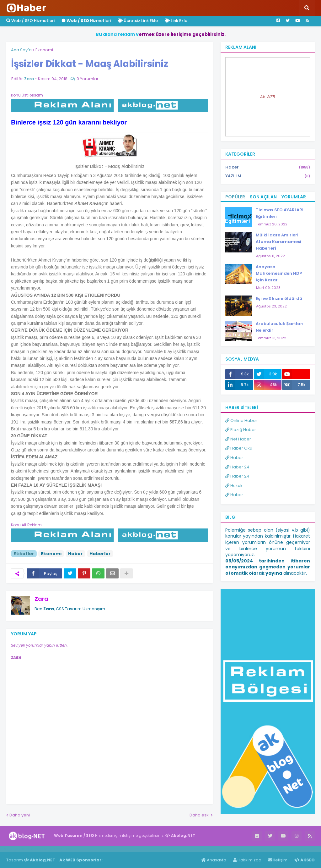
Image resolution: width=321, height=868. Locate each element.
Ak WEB (268, 97)
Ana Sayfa (21, 50)
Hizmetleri (86, 21)
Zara (41, 599)
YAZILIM (268, 176)
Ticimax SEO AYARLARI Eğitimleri (280, 213)
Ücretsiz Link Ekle (138, 21)
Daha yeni (20, 815)
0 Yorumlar (88, 79)
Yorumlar (294, 197)
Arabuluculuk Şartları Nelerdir (280, 327)
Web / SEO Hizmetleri (30, 21)
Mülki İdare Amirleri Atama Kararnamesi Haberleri (278, 242)
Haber (75, 554)
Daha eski (200, 815)
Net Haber (238, 439)
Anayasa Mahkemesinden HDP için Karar (279, 273)
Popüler (235, 197)
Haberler (100, 554)
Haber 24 (237, 467)
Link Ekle (176, 21)
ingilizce (65, 849)
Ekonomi (44, 50)
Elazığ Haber (241, 430)
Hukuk (234, 486)
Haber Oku (239, 448)
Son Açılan (263, 197)
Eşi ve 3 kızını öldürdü (279, 299)
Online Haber (241, 420)
